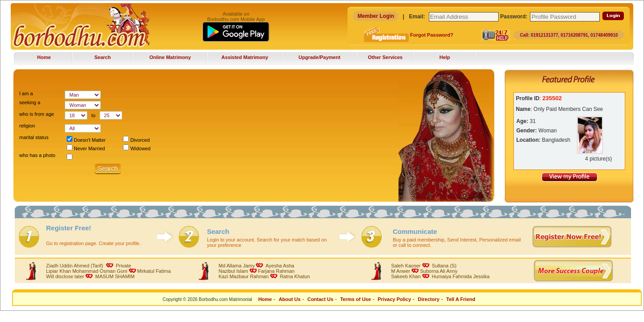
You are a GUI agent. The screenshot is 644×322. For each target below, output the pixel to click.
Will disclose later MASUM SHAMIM (90, 276)
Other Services (386, 57)
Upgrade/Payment (320, 57)
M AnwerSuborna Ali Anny (424, 271)
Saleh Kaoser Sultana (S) (424, 266)
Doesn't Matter (86, 140)
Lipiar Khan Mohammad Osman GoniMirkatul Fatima (108, 271)
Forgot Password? (431, 35)
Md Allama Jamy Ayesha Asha (256, 266)
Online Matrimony (170, 57)
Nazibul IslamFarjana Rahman (257, 271)
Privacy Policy (394, 299)
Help (445, 57)
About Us (290, 299)
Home (44, 57)
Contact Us (320, 299)
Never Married (86, 148)
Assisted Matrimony (245, 57)
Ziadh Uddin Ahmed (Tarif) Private (89, 266)
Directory (428, 299)
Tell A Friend (462, 299)
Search (103, 57)
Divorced (136, 140)
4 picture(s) (598, 159)
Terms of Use (355, 299)
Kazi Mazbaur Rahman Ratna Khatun (264, 276)
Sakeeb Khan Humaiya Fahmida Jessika (440, 276)
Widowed (137, 148)
